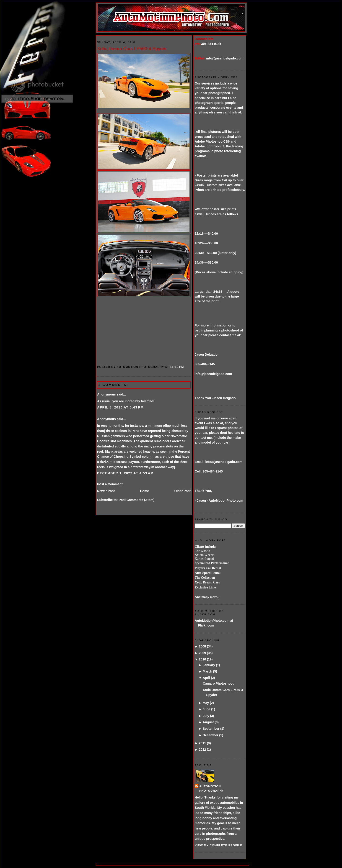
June (206, 709)
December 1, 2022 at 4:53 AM (125, 473)
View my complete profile (219, 845)
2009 (202, 653)
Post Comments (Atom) (136, 500)
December (210, 735)
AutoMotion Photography (212, 789)
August (208, 722)
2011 (202, 743)
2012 (202, 750)
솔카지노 (106, 462)
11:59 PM (177, 367)
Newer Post (106, 491)
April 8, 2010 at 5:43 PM (120, 407)
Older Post (182, 491)
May (206, 703)
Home (144, 491)
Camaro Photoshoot (218, 683)
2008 (202, 646)
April (206, 678)
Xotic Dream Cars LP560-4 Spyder (132, 49)
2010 (202, 659)
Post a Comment (110, 484)
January (209, 665)
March (207, 671)
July (206, 716)
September (211, 729)
